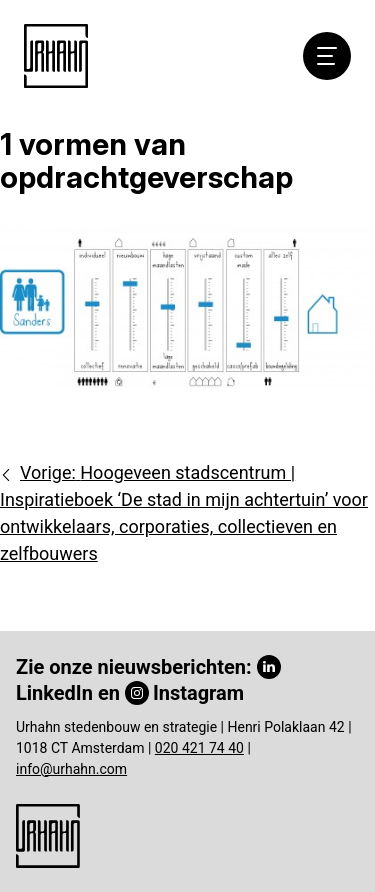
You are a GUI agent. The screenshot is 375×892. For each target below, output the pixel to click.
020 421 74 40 (199, 748)
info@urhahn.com (71, 769)
